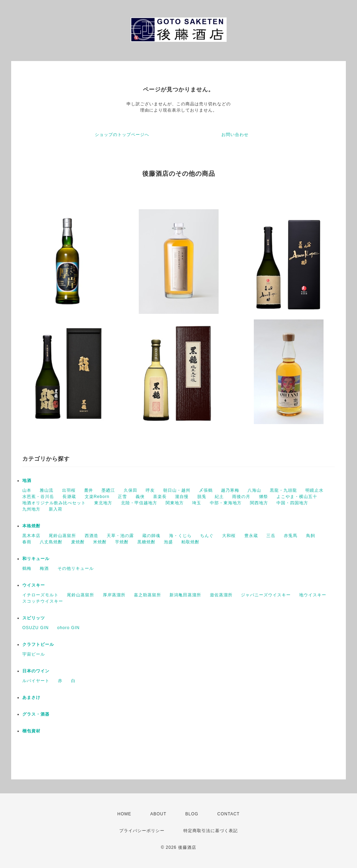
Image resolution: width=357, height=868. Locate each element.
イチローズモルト (40, 595)
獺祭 (264, 497)
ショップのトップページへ (122, 135)
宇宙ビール (34, 654)
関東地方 (175, 503)
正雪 (122, 497)
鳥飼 (311, 536)
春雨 (27, 542)
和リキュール (36, 559)
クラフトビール (38, 644)
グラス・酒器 (36, 714)
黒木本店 (31, 536)
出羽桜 (69, 490)
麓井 (89, 490)
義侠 (140, 497)
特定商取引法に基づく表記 (211, 831)
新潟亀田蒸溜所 (185, 595)
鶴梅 (27, 568)
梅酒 (44, 568)
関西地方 (259, 503)
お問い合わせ (235, 135)
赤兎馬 (291, 536)
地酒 (27, 481)
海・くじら (180, 536)
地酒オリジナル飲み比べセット (54, 503)
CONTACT (228, 814)
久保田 (131, 490)
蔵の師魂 (151, 536)
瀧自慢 (182, 497)
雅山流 (47, 490)
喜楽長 (160, 497)
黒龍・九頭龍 (283, 490)
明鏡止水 (314, 490)
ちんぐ (207, 536)
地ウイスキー (313, 595)
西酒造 (92, 536)
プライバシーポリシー (142, 831)
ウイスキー (34, 585)
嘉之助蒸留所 (147, 595)
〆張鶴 (206, 490)
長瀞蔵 (69, 497)
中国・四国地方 (292, 503)
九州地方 (31, 509)
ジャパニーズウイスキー (266, 595)
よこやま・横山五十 (297, 497)
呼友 (150, 490)
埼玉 (197, 503)
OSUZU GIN (36, 628)
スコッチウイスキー (43, 601)
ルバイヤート (36, 681)
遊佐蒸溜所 (221, 595)
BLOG (192, 814)
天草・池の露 (120, 536)
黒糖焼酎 (146, 542)
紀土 (219, 497)
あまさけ (31, 697)
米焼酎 (100, 542)
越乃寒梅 (230, 490)
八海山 (254, 490)
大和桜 (229, 536)
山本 (27, 490)
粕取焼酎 (190, 542)
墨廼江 (108, 490)
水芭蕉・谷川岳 (38, 497)
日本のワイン (36, 671)
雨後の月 (241, 497)
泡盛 (168, 542)
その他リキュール (76, 568)
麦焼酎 (78, 542)
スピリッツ (34, 618)
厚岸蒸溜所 (114, 595)
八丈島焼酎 (51, 542)
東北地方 (103, 503)
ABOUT (158, 814)
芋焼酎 (122, 542)
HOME (124, 814)
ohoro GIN (68, 628)
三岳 (271, 536)
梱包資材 (31, 731)
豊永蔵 (251, 536)
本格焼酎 (31, 526)
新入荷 (56, 509)
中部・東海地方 (226, 503)
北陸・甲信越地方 (139, 503)
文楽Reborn (97, 497)
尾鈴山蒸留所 (62, 536)
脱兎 (202, 497)
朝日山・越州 (177, 490)
